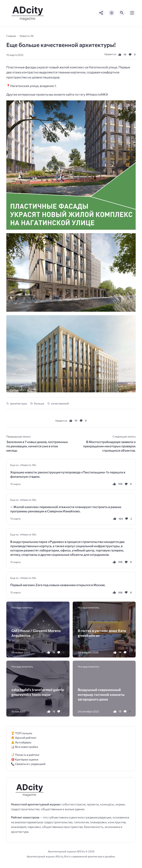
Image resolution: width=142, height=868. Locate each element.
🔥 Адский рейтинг (24, 737)
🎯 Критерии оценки (25, 759)
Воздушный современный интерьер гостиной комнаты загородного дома (101, 694)
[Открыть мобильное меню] (132, 13)
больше (39, 403)
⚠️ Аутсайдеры (21, 742)
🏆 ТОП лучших (22, 733)
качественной (60, 403)
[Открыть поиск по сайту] (122, 13)
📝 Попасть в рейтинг (25, 755)
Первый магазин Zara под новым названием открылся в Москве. (58, 585)
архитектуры (19, 403)
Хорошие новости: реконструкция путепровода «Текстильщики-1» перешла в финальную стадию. (68, 474)
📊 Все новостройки (25, 747)
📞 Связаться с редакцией (28, 764)
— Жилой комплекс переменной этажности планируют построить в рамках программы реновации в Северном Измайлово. (66, 509)
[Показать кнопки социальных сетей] (101, 13)
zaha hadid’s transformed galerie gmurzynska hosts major (38, 692)
